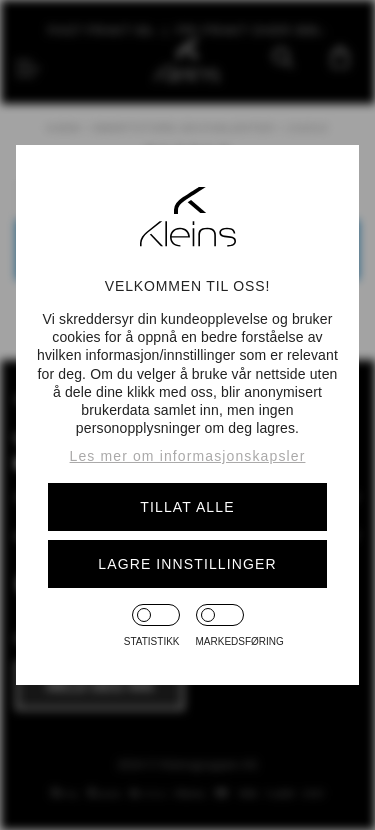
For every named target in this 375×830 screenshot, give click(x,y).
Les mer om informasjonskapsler (188, 456)
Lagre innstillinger (187, 564)
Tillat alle (187, 507)
